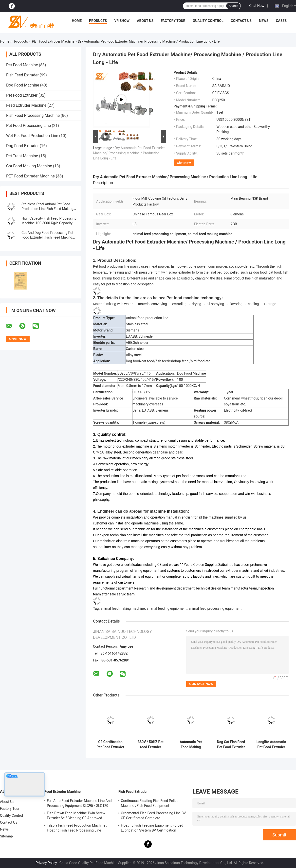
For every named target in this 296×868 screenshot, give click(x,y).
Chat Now (257, 6)
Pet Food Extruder (22, 95)
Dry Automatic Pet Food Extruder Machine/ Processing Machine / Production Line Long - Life (129, 153)
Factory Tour (173, 21)
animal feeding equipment (167, 608)
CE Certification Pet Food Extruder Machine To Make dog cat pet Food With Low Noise (110, 745)
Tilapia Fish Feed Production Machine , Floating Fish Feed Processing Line (77, 828)
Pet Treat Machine (22, 156)
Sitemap (6, 836)
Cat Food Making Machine (29, 166)
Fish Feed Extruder (22, 75)
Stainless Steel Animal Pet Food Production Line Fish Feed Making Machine (47, 209)
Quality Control (208, 21)
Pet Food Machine (22, 65)
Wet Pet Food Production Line (32, 136)
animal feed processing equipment (215, 608)
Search (233, 6)
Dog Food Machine (23, 85)
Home (77, 21)
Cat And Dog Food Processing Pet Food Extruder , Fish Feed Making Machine (47, 237)
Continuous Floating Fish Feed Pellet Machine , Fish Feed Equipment (149, 803)
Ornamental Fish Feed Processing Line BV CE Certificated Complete (153, 816)
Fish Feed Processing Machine (33, 115)
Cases (281, 21)
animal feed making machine (123, 608)
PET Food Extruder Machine (53, 41)
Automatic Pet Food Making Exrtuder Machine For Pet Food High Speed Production (191, 745)
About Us (145, 21)
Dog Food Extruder (22, 146)
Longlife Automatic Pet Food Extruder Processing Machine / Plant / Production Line (271, 745)
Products (98, 21)
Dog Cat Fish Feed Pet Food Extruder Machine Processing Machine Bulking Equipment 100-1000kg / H (231, 745)
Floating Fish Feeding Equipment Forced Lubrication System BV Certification (152, 828)
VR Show (122, 21)
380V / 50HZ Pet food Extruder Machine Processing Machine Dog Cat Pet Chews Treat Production (151, 745)
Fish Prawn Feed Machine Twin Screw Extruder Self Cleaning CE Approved (76, 816)
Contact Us (241, 21)
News (264, 21)
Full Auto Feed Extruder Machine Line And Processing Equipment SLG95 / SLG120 (79, 803)
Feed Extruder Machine (26, 105)
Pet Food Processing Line (28, 126)
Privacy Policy (46, 863)
